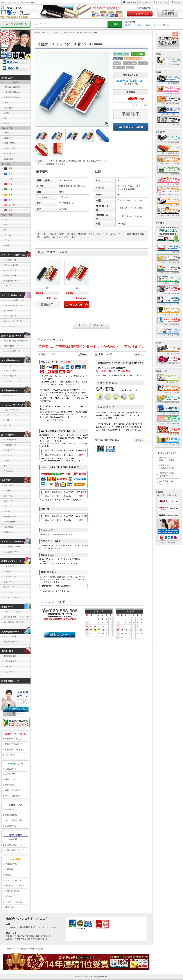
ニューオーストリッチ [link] (13, 321)
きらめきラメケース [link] (12, 552)
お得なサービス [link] (12, 826)
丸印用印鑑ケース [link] (11, 642)
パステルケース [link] (10, 316)
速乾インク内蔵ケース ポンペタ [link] (16, 617)
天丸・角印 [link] (8, 108)
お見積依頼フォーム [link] (14, 845)
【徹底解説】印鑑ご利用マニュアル (167, 475)
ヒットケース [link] (9, 582)
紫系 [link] (8, 200)
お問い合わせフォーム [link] (15, 850)
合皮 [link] (6, 225)
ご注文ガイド (131, 2)
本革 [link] (6, 219)
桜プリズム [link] (8, 455)
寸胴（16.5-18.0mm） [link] (12, 97)
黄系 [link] (8, 195)
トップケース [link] (9, 587)
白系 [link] (8, 179)
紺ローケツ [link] (8, 506)
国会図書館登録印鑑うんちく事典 (167, 459)
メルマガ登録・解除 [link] (14, 820)
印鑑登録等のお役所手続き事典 (167, 467)
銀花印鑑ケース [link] (10, 440)
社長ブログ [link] (10, 907)
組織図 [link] (8, 875)
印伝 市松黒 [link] (8, 527)
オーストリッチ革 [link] (11, 415)
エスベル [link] (7, 571)
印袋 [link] (6, 118)
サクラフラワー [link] (10, 450)
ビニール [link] (7, 235)
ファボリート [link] (9, 326)
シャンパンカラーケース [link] (13, 305)
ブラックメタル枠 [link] (11, 265)
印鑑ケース (131, 25)
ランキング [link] (10, 755)
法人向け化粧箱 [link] (10, 661)
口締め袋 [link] (7, 666)
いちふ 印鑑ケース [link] (11, 485)
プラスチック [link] (9, 240)
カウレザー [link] (8, 286)
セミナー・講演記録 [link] (14, 902)
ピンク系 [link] (10, 205)
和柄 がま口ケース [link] (11, 346)
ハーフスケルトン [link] (11, 597)
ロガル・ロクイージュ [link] (13, 612)
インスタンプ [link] (9, 566)
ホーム (177, 2)
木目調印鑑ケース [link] (11, 395)
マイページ (146, 2)
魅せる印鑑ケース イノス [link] (14, 622)
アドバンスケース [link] (11, 365)
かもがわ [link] (7, 511)
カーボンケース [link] (10, 270)
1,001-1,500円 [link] (9, 143)
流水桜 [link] (6, 461)
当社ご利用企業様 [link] (13, 891)
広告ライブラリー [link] (13, 896)
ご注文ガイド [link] (11, 769)
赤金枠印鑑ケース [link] (11, 276)
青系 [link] (8, 174)
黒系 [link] (8, 168)
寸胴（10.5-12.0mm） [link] (12, 87)
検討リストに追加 (131, 127)
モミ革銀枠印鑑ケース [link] (13, 260)
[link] (47, 285)
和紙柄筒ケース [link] (10, 517)
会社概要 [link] (9, 869)
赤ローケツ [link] (8, 501)
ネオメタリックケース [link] (13, 381)
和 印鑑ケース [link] (9, 532)
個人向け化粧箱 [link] (10, 656)
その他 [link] (6, 246)
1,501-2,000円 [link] (9, 149)
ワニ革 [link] (6, 420)
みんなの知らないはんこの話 (167, 482)
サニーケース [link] (9, 311)
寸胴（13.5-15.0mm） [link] (12, 92)
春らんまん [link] (8, 471)
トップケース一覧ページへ (91, 325)
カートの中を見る (140, 14)
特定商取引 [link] (10, 785)
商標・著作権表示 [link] (13, 790)
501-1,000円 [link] (8, 138)
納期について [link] (11, 780)
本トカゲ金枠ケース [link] (12, 281)
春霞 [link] (6, 466)
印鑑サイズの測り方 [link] (14, 744)
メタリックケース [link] (11, 576)
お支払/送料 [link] (10, 774)
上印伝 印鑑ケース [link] (11, 522)
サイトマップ (161, 2)
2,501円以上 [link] (9, 159)
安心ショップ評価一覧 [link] (15, 886)
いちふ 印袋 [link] (8, 672)
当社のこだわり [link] (12, 864)
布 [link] (5, 230)
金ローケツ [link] (8, 496)
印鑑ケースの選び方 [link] (14, 739)
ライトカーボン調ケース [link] (13, 300)
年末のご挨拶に (145, 25)
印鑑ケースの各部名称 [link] (15, 750)
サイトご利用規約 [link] (13, 796)
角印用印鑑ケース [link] (11, 637)
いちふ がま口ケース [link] (12, 351)
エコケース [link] (8, 592)
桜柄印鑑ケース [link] (10, 445)
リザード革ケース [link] (11, 410)
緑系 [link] (8, 189)
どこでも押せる (161, 25)
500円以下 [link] (8, 133)
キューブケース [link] (10, 376)
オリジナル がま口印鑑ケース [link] (15, 341)
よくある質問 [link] (11, 839)
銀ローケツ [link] (8, 491)
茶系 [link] (8, 210)
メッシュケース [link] (10, 371)
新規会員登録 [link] (11, 815)
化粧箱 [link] (6, 123)
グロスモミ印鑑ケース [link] (13, 547)
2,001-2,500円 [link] (9, 154)
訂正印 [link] (6, 113)
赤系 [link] (8, 184)
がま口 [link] (6, 102)
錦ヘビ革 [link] (7, 425)
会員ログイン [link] (11, 809)
